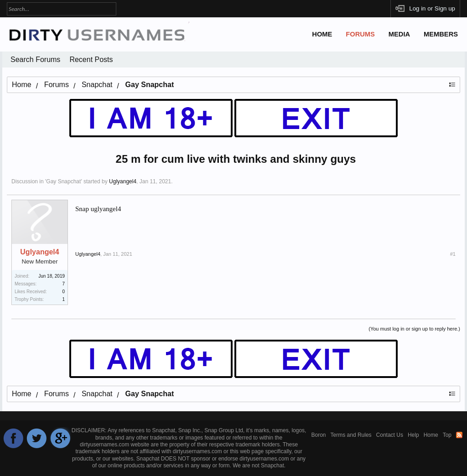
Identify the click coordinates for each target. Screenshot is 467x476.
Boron (319, 435)
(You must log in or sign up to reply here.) (414, 329)
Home (322, 34)
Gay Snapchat (63, 181)
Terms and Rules (351, 435)
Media (399, 34)
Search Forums (35, 59)
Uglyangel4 (123, 181)
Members (441, 34)
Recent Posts (91, 59)
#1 (453, 254)
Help (413, 435)
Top (447, 435)
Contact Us (390, 435)
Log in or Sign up (432, 8)
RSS (459, 435)
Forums (360, 34)
